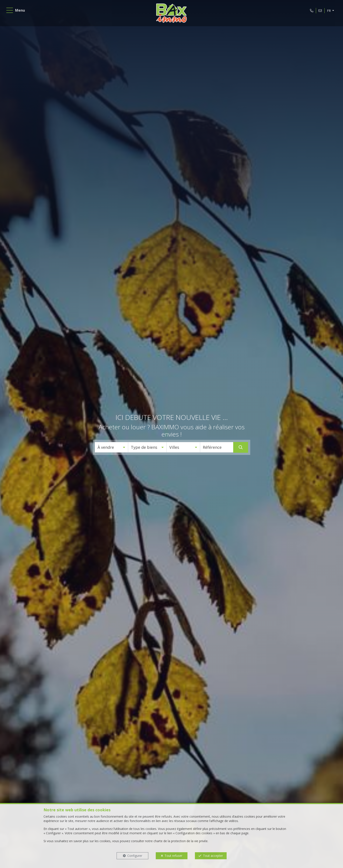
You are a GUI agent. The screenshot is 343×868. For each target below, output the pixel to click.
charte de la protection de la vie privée (181, 841)
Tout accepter (213, 856)
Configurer (135, 856)
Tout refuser (173, 856)
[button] (111, 447)
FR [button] (328, 12)
